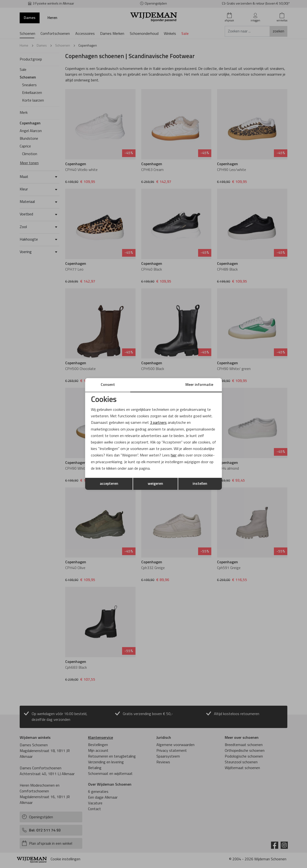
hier (174, 455)
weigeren (155, 484)
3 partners (158, 423)
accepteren (109, 484)
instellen (200, 484)
